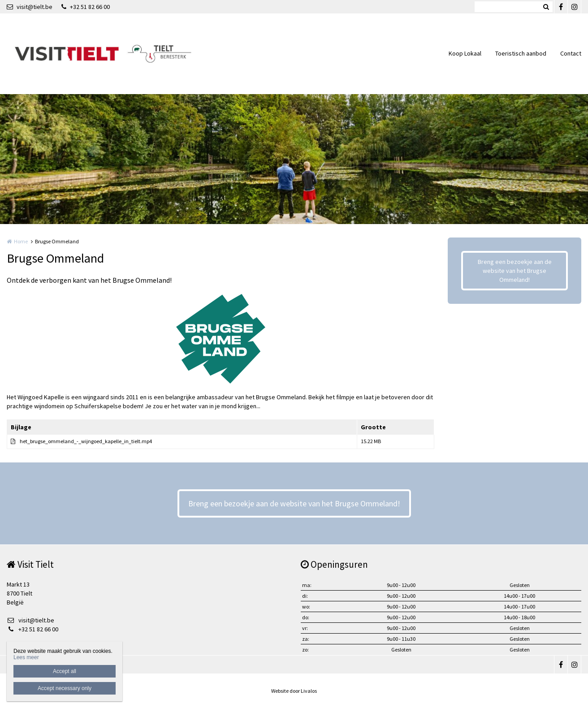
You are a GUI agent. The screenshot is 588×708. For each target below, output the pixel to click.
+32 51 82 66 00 (86, 7)
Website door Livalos (294, 691)
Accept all (65, 671)
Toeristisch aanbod (521, 53)
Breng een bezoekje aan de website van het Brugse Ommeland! (515, 271)
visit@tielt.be (30, 7)
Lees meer (26, 657)
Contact (571, 53)
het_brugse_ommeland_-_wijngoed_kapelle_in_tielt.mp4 (86, 441)
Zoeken (546, 7)
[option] (221, 339)
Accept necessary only (65, 688)
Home (21, 241)
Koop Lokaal (465, 53)
